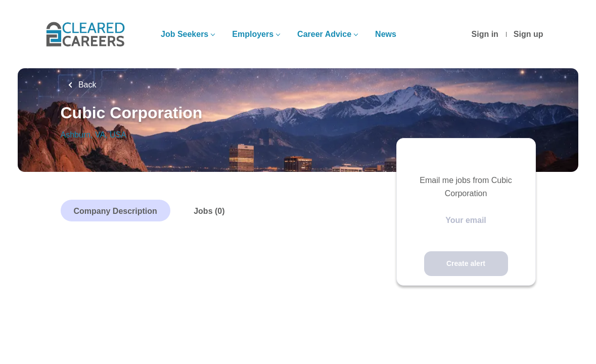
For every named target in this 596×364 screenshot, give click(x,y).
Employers (253, 34)
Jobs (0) (209, 211)
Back (86, 85)
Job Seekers (185, 34)
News (386, 34)
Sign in (485, 34)
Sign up (529, 34)
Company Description (116, 211)
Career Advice (324, 34)
